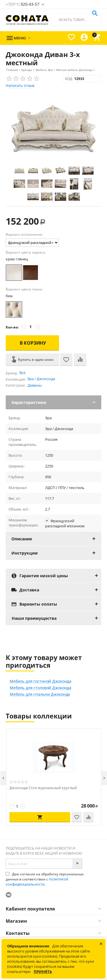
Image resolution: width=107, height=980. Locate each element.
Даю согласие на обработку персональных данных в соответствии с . (45, 879)
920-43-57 (23, 4)
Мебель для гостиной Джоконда (41, 681)
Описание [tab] (56, 539)
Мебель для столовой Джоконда (41, 688)
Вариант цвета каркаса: (26, 252)
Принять (43, 971)
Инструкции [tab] (56, 553)
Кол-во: (12, 327)
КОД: (69, 79)
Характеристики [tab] (56, 402)
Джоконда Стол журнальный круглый (43, 788)
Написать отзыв (20, 85)
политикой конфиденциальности (37, 882)
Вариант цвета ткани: (24, 289)
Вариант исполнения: (24, 234)
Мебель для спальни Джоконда (40, 695)
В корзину (33, 343)
